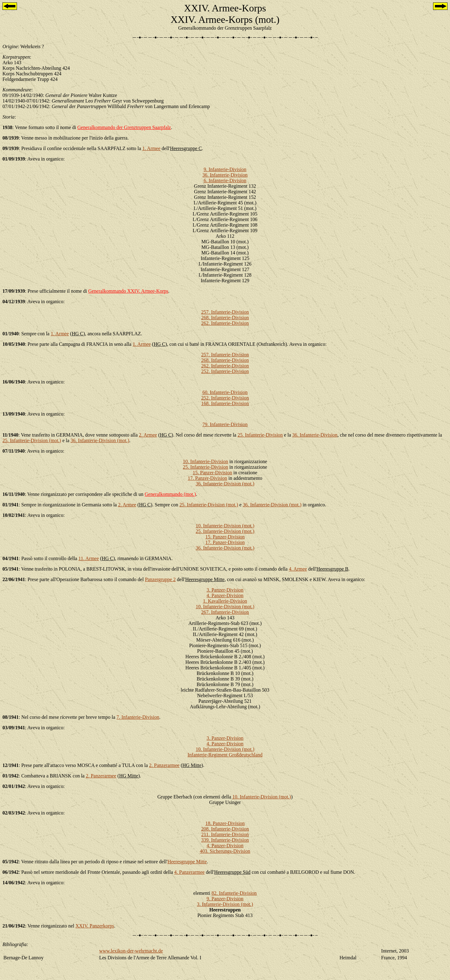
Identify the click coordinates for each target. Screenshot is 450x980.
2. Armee (148, 435)
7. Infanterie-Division (138, 717)
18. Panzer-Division (225, 823)
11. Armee (89, 558)
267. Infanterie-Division (225, 612)
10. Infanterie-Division (206, 461)
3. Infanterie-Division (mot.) (225, 904)
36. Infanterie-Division (225, 175)
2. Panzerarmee (164, 765)
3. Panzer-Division (225, 590)
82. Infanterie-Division (234, 893)
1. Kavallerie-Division (225, 601)
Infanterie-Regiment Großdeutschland (225, 755)
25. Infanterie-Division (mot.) (32, 440)
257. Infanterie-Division (225, 312)
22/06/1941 (14, 579)
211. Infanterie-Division (225, 834)
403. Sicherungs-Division (225, 851)
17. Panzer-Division (208, 478)
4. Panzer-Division (225, 595)
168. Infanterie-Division (225, 403)
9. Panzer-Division (225, 899)
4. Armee (298, 569)
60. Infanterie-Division (225, 392)
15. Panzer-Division (213, 473)
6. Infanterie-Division (225, 180)
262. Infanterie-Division (225, 323)
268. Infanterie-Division (225, 318)
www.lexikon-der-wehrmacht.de (131, 951)
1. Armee (151, 148)
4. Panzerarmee (190, 872)
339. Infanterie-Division (225, 840)
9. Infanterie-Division (225, 169)
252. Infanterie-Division (225, 371)
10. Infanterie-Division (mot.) (225, 526)
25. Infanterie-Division (260, 435)
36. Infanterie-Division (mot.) (100, 440)
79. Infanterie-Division (225, 424)
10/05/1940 (14, 344)
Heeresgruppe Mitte (187, 862)
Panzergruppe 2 (160, 579)
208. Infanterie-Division (225, 829)
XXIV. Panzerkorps (95, 926)
